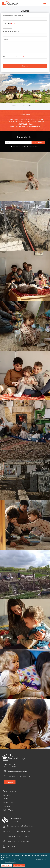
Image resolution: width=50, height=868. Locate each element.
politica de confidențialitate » (30, 147)
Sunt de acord (7, 865)
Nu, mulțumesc (19, 865)
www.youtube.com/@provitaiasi (18, 841)
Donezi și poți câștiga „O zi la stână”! (25, 105)
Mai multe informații (10, 862)
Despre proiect (9, 791)
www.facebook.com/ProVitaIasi (18, 836)
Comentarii (6, 40)
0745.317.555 (11, 846)
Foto (5, 810)
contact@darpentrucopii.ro (17, 771)
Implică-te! (8, 802)
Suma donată (7, 24)
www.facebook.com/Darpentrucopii (21, 776)
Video (11, 810)
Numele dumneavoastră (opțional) (13, 16)
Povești (6, 795)
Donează (10, 782)
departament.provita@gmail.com (18, 831)
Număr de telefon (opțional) (11, 32)
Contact (7, 806)
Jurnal (6, 799)
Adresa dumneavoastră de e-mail (13, 57)
